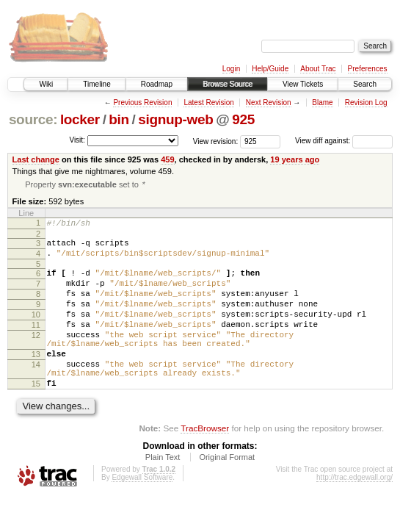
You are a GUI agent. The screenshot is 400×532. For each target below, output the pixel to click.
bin (119, 119)
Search (365, 84)
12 (36, 356)
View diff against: (344, 141)
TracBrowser (205, 463)
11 (36, 344)
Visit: (77, 140)
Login (231, 69)
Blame (322, 103)
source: (33, 119)
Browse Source (228, 84)
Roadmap (157, 84)
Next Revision (269, 103)
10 (36, 331)
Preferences (368, 69)
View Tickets (303, 84)
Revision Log (366, 103)
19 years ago (295, 159)
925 (243, 119)
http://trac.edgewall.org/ (354, 512)
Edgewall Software (142, 512)
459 (167, 159)
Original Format (227, 492)
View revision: (216, 141)
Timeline (97, 84)
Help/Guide (270, 69)
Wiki (46, 84)
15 (36, 416)
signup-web (175, 119)
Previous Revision (142, 103)
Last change (36, 159)
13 (36, 380)
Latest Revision (208, 103)
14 (36, 392)
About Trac (318, 69)
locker (80, 119)
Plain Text (163, 492)
